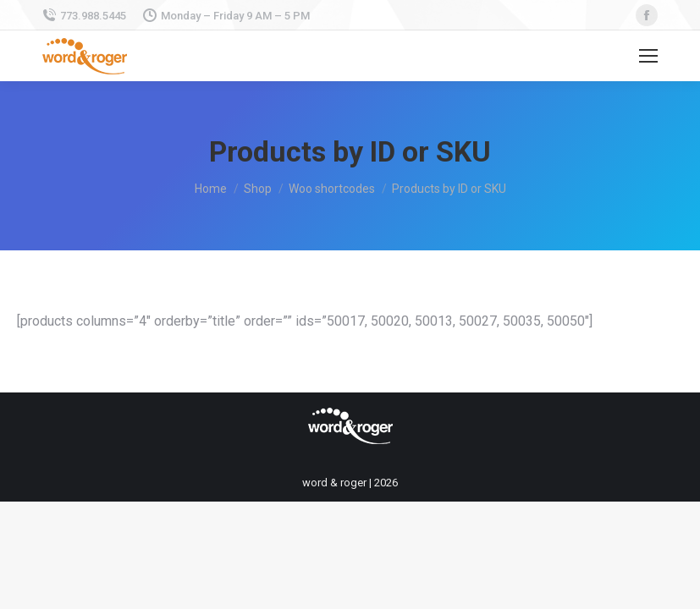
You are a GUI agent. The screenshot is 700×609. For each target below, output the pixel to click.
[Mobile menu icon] (648, 56)
